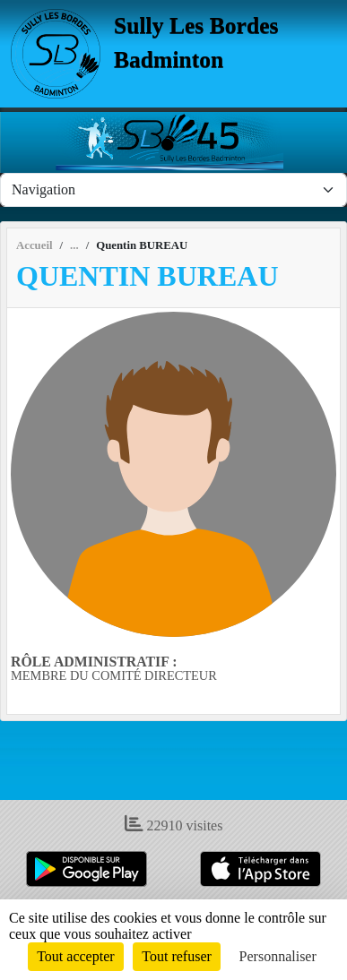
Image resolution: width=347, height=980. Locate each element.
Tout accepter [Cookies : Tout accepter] (75, 956)
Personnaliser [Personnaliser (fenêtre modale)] (278, 956)
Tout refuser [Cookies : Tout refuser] (177, 956)
